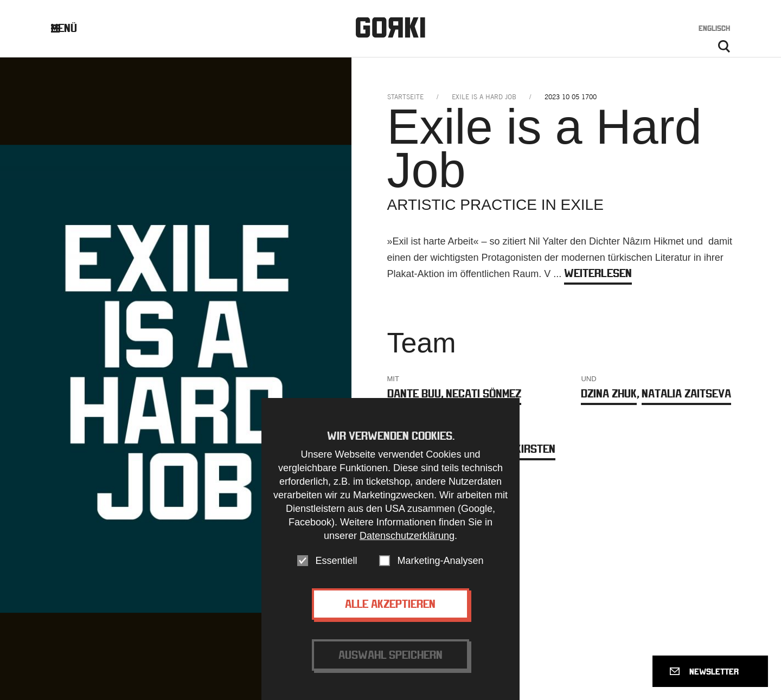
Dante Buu (414, 393)
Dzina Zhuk (609, 393)
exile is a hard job (484, 97)
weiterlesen (598, 273)
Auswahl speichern (390, 670)
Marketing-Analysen (440, 576)
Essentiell (336, 576)
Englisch (714, 28)
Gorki (390, 27)
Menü (72, 28)
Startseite (405, 97)
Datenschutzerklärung (407, 551)
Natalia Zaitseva (686, 393)
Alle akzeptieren (390, 619)
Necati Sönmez (484, 393)
